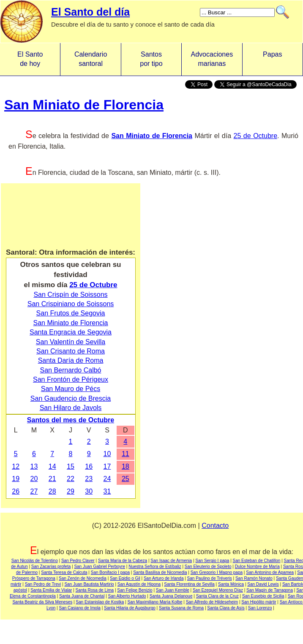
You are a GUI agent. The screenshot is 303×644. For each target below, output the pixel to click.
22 (71, 479)
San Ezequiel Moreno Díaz (218, 590)
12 (16, 466)
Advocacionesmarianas (212, 59)
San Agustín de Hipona (139, 584)
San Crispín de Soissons (70, 295)
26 (16, 491)
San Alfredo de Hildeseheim (212, 602)
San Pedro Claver (78, 561)
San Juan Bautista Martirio (89, 584)
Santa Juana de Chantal (82, 596)
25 (126, 479)
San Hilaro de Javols (71, 408)
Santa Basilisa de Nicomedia (160, 572)
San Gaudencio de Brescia (71, 398)
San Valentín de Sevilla (71, 342)
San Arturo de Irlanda (164, 578)
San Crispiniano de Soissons (71, 304)
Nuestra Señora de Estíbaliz (155, 567)
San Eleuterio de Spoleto (208, 567)
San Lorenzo (260, 608)
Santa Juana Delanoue (171, 596)
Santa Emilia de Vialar (51, 590)
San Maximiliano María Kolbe (155, 602)
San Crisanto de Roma (71, 351)
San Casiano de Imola (80, 608)
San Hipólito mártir (259, 602)
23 (89, 479)
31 (107, 491)
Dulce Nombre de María (257, 567)
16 (89, 466)
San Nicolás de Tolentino (35, 561)
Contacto (215, 526)
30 (89, 491)
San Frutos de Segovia (71, 313)
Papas (272, 59)
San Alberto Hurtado (127, 596)
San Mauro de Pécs (71, 389)
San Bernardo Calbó (71, 370)
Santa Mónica (231, 584)
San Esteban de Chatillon (257, 561)
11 (126, 454)
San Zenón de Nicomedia (83, 578)
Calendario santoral (91, 59)
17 (107, 466)
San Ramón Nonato (254, 578)
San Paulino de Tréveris (210, 578)
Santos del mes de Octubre (71, 420)
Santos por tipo (151, 59)
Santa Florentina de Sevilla (189, 584)
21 (52, 479)
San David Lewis (263, 584)
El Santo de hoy (30, 59)
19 (16, 479)
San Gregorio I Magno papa (217, 572)
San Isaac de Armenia (171, 561)
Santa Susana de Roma (181, 608)
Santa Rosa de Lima (95, 590)
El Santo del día (90, 12)
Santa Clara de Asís (226, 608)
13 (34, 466)
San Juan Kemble (173, 590)
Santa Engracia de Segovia (71, 332)
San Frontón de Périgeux (71, 379)
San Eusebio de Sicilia (263, 596)
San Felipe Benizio (135, 590)
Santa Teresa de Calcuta (64, 572)
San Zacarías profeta (51, 567)
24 (107, 479)
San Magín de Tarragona (270, 590)
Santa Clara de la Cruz (217, 596)
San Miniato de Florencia (84, 105)
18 (126, 466)
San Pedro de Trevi (43, 584)
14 (52, 466)
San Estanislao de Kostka (100, 602)
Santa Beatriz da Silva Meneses (42, 602)
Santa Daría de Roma (71, 360)
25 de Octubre (256, 136)
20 (34, 479)
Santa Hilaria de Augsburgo (130, 608)
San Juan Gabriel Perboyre (100, 567)
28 (52, 491)
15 (71, 466)
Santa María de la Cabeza (123, 561)
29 (71, 491)
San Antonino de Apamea (270, 572)
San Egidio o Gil (125, 578)
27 (34, 491)
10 (107, 454)
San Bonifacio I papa (110, 572)
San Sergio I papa (212, 561)
